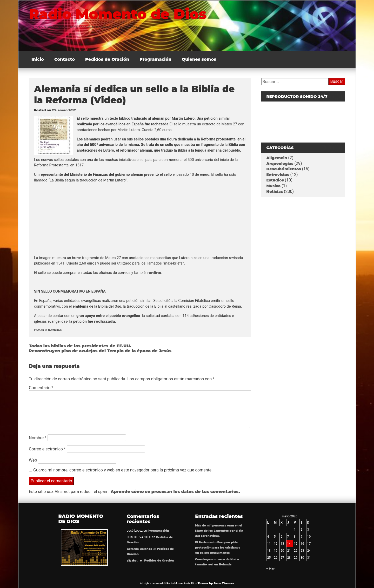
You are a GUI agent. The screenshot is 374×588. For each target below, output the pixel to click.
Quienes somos (199, 59)
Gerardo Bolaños (139, 549)
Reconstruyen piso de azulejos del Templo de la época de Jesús (100, 351)
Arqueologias (280, 164)
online (155, 273)
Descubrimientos (284, 169)
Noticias (55, 330)
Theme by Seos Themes (216, 583)
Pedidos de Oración (107, 59)
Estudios (275, 180)
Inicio (38, 59)
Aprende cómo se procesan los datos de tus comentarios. (175, 492)
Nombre (38, 438)
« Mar (270, 569)
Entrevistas (278, 175)
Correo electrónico (47, 449)
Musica (274, 186)
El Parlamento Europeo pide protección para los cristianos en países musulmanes (218, 548)
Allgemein (277, 158)
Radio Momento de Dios (118, 14)
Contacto (65, 59)
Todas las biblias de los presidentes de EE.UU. (80, 346)
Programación (155, 59)
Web (33, 460)
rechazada (105, 321)
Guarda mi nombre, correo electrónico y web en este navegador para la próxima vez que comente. (123, 470)
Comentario (41, 388)
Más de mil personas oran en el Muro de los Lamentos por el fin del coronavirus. (219, 531)
